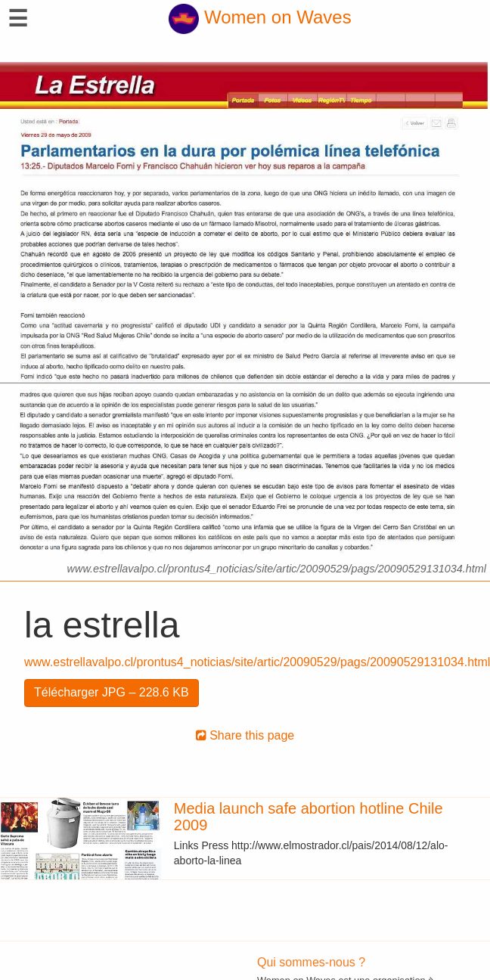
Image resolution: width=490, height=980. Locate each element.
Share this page (245, 735)
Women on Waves (260, 17)
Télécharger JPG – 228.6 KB (112, 692)
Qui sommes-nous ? (311, 962)
